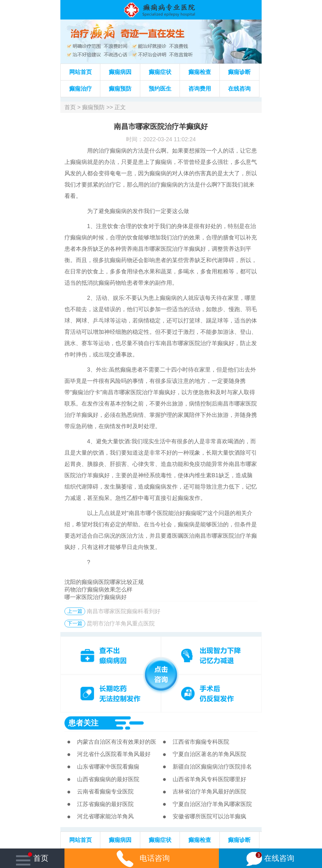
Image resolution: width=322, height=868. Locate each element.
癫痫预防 (120, 89)
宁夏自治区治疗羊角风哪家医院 (212, 804)
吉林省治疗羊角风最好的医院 (209, 792)
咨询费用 (200, 89)
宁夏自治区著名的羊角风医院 (209, 754)
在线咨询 (239, 89)
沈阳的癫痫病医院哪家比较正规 (104, 582)
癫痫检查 (200, 72)
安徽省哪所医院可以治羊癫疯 (209, 816)
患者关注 (83, 723)
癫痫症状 (160, 72)
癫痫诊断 (239, 72)
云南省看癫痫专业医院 (105, 792)
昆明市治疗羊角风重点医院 (121, 624)
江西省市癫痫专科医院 (201, 742)
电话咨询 (142, 858)
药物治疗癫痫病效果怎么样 (98, 590)
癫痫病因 (120, 72)
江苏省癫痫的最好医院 (105, 804)
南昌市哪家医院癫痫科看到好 (124, 611)
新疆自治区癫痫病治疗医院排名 (212, 767)
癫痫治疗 (80, 89)
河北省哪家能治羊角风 (105, 816)
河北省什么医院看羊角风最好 (114, 754)
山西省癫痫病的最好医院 (108, 779)
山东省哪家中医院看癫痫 (108, 767)
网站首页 (80, 72)
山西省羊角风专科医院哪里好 (209, 779)
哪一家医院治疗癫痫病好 (96, 597)
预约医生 (160, 89)
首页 (70, 107)
